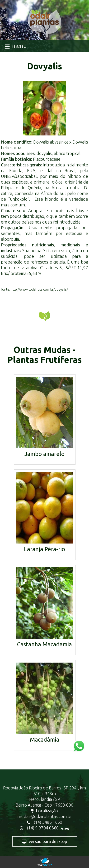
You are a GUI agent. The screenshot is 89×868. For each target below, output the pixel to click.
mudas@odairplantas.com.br (45, 816)
